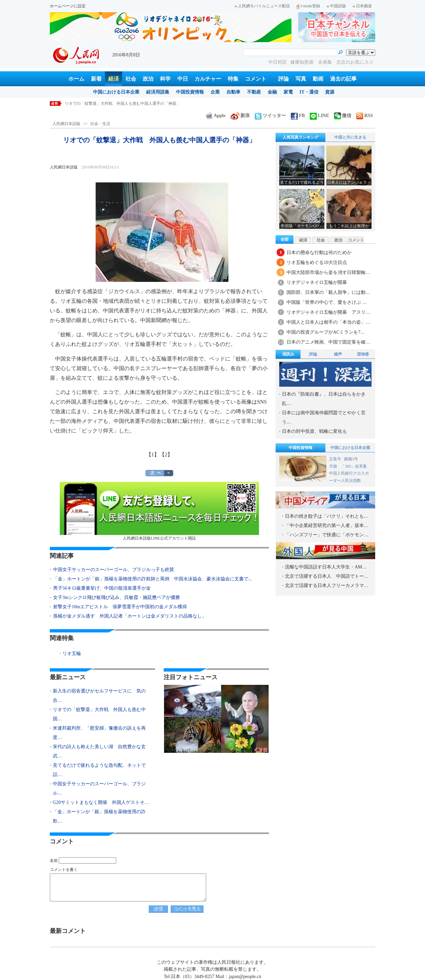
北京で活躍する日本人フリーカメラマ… (327, 586)
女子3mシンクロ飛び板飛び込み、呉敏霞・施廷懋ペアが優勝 (117, 597)
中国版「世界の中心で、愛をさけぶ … (327, 302)
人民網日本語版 (66, 124)
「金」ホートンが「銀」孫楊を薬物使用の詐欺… (99, 816)
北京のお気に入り (355, 62)
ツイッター (270, 116)
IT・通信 (309, 92)
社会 (131, 79)
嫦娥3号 (351, 459)
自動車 (233, 92)
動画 (318, 79)
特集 (233, 79)
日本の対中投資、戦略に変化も (314, 431)
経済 (114, 79)
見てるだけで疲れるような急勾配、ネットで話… (99, 770)
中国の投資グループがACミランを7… (326, 332)
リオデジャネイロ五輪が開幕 (317, 282)
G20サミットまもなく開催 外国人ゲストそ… (101, 802)
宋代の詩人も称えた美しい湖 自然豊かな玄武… (99, 751)
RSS (365, 116)
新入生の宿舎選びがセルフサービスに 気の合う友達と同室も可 (123, 103)
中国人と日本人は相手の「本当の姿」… (328, 322)
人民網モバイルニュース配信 (262, 6)
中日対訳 (278, 62)
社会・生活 (100, 124)
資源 (330, 92)
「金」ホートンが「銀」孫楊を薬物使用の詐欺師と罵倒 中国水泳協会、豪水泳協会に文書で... (153, 579)
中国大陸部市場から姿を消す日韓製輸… (328, 272)
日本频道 (362, 6)
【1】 (153, 455)
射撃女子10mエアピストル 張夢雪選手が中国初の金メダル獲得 (120, 607)
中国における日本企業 (116, 92)
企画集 (326, 62)
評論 (284, 79)
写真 (301, 79)
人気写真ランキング (300, 137)
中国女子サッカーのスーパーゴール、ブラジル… (99, 788)
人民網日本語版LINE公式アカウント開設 (159, 511)
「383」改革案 (354, 466)
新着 (96, 79)
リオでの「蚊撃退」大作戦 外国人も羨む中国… (99, 714)
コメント (256, 79)
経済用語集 (158, 92)
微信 (343, 116)
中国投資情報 (190, 92)
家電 (288, 92)
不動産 (254, 92)
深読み (288, 354)
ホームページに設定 (68, 6)
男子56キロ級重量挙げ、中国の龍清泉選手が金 (102, 588)
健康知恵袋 (302, 62)
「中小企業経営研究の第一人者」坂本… (327, 525)
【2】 (166, 455)
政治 (148, 79)
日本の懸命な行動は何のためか (319, 253)
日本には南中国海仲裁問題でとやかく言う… (324, 417)
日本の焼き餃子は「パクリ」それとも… (327, 516)
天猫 (334, 466)
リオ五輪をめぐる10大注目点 (317, 262)
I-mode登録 (308, 6)
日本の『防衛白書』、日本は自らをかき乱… (324, 399)
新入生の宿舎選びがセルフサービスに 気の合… (99, 696)
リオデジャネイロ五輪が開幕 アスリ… (328, 312)
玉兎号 (335, 459)
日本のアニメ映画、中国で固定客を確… (328, 342)
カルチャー (208, 79)
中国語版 (336, 6)
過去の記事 (343, 79)
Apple (216, 116)
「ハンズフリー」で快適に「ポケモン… (327, 535)
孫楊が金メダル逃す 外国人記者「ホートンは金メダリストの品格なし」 (130, 616)
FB (298, 116)
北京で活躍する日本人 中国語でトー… (327, 576)
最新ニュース (68, 677)
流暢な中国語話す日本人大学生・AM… (326, 567)
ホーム (76, 79)
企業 (215, 92)
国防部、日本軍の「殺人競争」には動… (328, 292)
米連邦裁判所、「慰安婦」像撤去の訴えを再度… (99, 733)
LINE (319, 116)
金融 (272, 92)
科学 (165, 79)
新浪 (240, 116)
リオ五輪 (72, 653)
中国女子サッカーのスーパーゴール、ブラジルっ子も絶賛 (114, 570)
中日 (183, 79)
